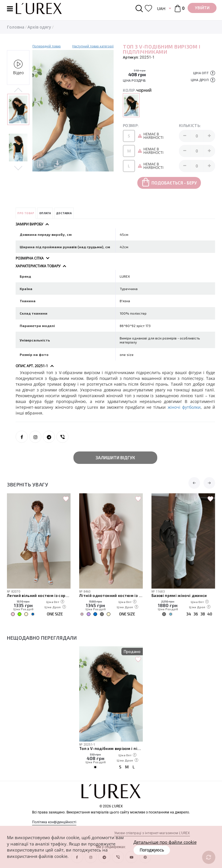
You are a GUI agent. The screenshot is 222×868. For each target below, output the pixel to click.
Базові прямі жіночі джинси (179, 596)
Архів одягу (39, 27)
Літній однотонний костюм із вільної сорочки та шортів (111, 596)
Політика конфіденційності (54, 822)
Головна (16, 27)
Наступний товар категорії (93, 46)
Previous (18, 90)
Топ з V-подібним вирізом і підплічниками (111, 748)
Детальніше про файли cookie (165, 842)
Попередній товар (47, 46)
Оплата (45, 213)
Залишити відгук (115, 458)
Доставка (64, 213)
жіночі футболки (184, 407)
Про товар (26, 213)
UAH (161, 9)
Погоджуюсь (152, 850)
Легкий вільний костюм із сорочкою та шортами (39, 596)
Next (18, 167)
